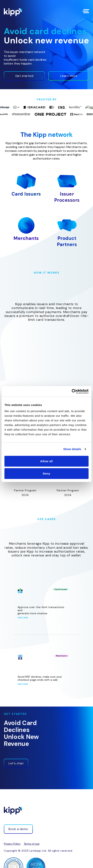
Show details (72, 449)
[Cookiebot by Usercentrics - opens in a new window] (72, 391)
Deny (47, 473)
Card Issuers (26, 194)
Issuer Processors (67, 197)
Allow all (46, 461)
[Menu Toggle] (86, 11)
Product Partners (67, 241)
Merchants (26, 238)
